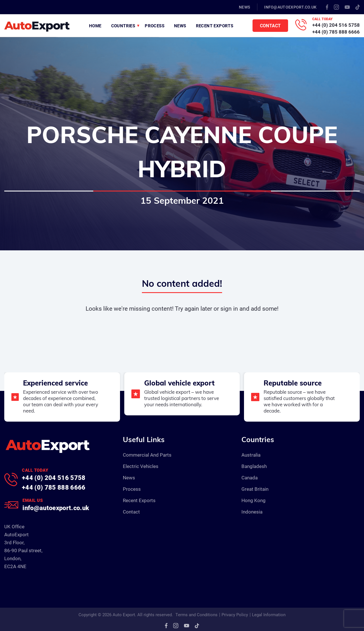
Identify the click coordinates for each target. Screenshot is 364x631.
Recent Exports (215, 26)
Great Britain (255, 489)
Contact (270, 25)
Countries (123, 26)
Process (155, 26)
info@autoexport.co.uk (290, 7)
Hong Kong (254, 500)
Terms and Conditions (197, 614)
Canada (250, 478)
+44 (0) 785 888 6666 (336, 32)
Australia (251, 455)
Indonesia (252, 512)
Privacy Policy (235, 614)
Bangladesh (254, 466)
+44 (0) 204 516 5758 (336, 25)
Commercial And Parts (147, 455)
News (244, 7)
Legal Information (269, 614)
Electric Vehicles (141, 466)
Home (95, 26)
